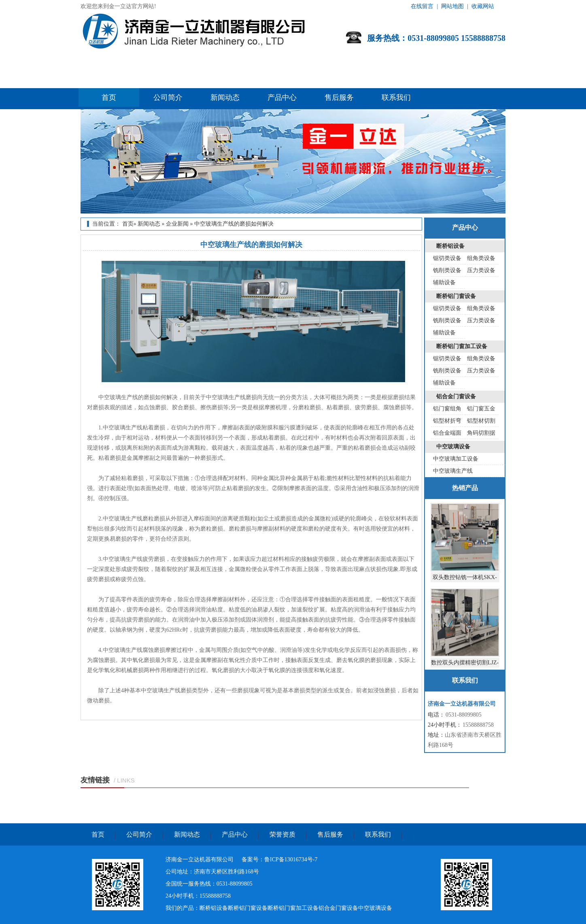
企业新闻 (177, 224)
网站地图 (452, 6)
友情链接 (95, 780)
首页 (109, 97)
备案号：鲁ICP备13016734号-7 (279, 860)
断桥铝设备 (450, 246)
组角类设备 (481, 258)
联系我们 (396, 97)
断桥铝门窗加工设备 (462, 346)
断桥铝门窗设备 (456, 296)
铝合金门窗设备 (456, 396)
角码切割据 (481, 433)
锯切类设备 (447, 258)
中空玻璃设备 (453, 447)
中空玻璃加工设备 (456, 459)
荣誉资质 (282, 834)
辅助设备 (444, 282)
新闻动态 (225, 97)
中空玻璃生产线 (453, 471)
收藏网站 (483, 6)
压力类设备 (481, 270)
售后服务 (339, 97)
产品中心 (282, 97)
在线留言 (422, 6)
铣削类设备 (447, 270)
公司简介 (168, 97)
